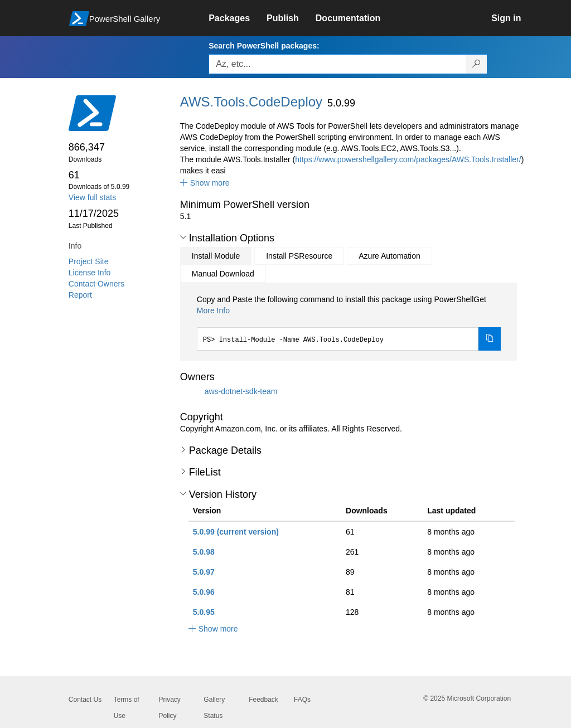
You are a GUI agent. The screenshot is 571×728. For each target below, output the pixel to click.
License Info (90, 273)
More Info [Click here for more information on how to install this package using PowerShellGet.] (213, 310)
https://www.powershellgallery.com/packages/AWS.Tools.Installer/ (408, 159)
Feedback (263, 700)
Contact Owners (96, 284)
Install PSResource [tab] (299, 256)
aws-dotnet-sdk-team (241, 391)
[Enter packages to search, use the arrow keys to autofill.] (337, 64)
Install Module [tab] (216, 256)
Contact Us (85, 700)
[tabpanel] (349, 322)
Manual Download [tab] (223, 274)
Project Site (89, 261)
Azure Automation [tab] (389, 256)
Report (80, 295)
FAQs (302, 700)
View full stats (92, 197)
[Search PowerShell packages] (476, 64)
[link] (238, 18)
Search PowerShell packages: (264, 46)
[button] (205, 183)
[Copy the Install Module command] (490, 339)
